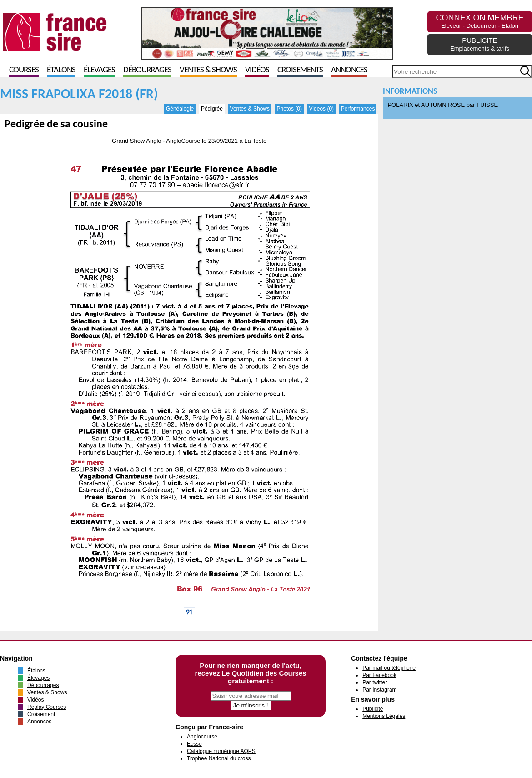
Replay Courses (47, 707)
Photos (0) (289, 109)
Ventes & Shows (208, 70)
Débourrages (147, 70)
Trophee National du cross (219, 758)
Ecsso (194, 744)
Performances (358, 109)
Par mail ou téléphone (389, 668)
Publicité (373, 709)
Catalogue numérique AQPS (221, 751)
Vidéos (257, 70)
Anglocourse (202, 737)
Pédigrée (212, 109)
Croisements (300, 70)
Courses (24, 70)
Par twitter (375, 682)
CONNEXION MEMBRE (479, 21)
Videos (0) (321, 109)
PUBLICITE (480, 44)
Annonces (349, 70)
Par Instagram (379, 690)
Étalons (61, 70)
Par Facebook (379, 675)
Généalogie (180, 109)
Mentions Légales (384, 716)
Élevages (99, 70)
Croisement (41, 714)
